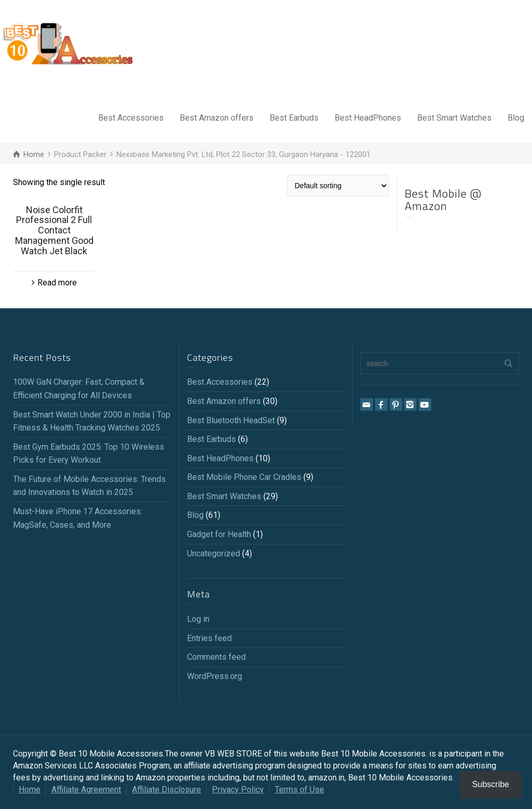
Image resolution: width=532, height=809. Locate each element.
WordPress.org (215, 676)
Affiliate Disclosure (167, 790)
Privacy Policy (238, 790)
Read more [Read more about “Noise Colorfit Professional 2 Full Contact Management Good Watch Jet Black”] (57, 283)
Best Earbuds (294, 118)
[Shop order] (338, 186)
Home (30, 790)
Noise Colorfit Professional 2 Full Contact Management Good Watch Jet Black (54, 230)
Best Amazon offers (217, 118)
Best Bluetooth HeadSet (231, 420)
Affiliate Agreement (86, 790)
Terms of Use (300, 790)
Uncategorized (214, 553)
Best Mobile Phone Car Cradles (244, 477)
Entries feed (209, 638)
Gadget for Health (219, 534)
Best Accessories (131, 118)
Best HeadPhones (368, 118)
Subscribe (491, 784)
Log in (198, 619)
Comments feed (216, 657)
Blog (516, 118)
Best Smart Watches (454, 118)
